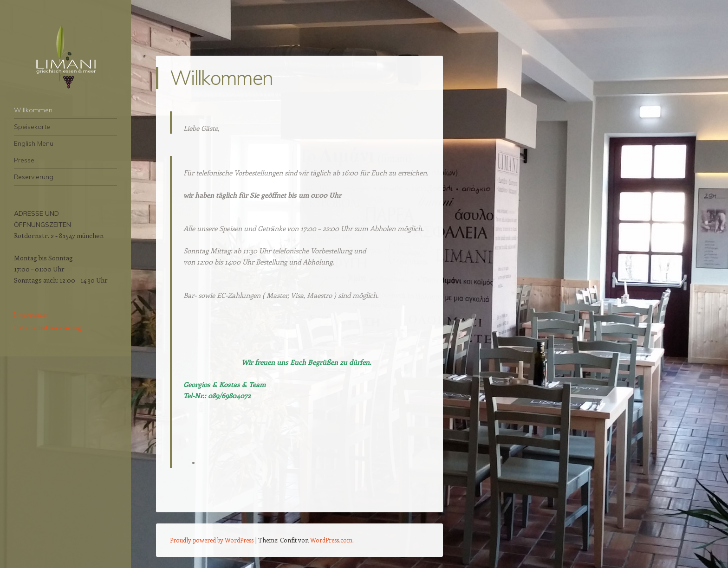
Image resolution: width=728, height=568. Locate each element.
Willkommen (33, 110)
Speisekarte (32, 127)
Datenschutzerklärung (48, 327)
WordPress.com (331, 540)
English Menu (34, 143)
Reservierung (34, 177)
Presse (24, 160)
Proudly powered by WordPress (212, 540)
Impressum (31, 314)
